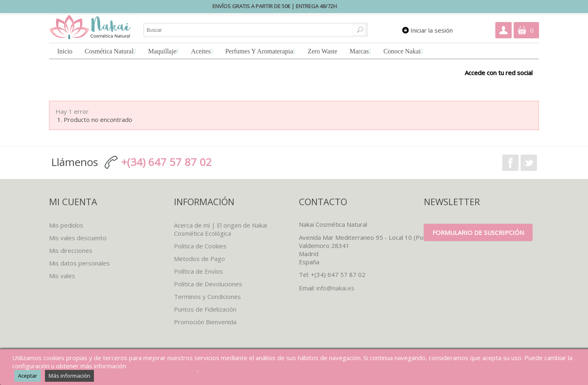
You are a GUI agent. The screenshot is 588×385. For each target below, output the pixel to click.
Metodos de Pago (199, 259)
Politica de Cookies (200, 246)
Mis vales (62, 276)
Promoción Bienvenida (205, 322)
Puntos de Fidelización (205, 309)
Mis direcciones (71, 250)
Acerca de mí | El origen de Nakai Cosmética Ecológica (220, 229)
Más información (69, 376)
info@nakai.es (335, 288)
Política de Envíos (198, 271)
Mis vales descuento (78, 238)
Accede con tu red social (499, 72)
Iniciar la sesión (432, 30)
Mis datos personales (79, 263)
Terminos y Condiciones (207, 296)
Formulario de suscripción (478, 232)
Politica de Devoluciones (208, 284)
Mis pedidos (66, 225)
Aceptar (28, 376)
